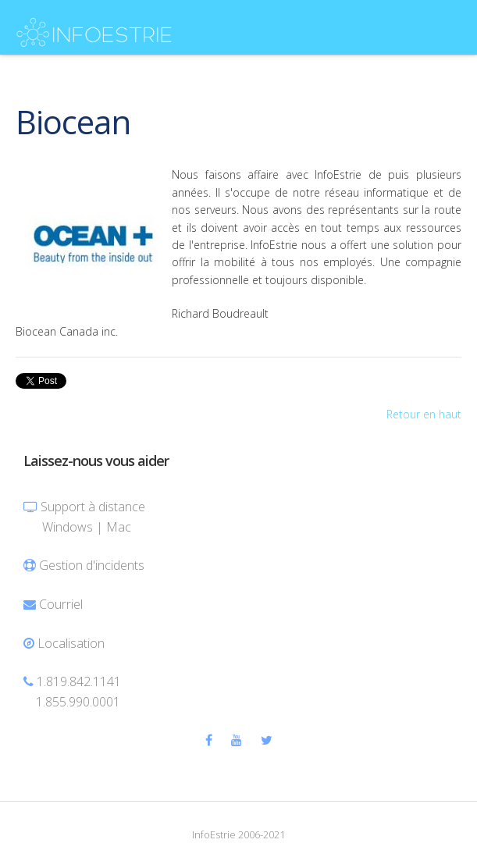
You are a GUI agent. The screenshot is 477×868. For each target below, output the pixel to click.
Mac (119, 527)
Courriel (61, 604)
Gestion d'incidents (92, 565)
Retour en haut (424, 414)
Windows (68, 527)
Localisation (71, 643)
